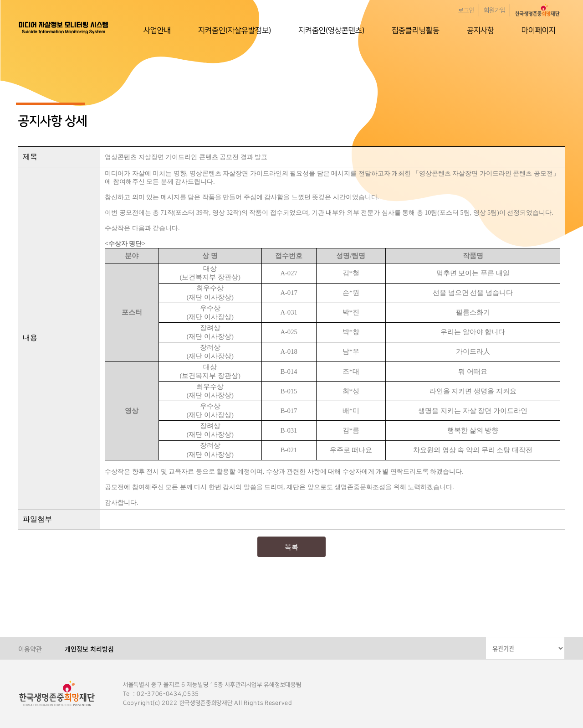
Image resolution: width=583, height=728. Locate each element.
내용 (30, 338)
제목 (30, 157)
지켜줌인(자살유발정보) (235, 31)
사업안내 (157, 31)
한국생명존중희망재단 (64, 27)
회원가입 (495, 10)
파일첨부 (37, 519)
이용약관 (30, 649)
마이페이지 (539, 31)
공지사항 (481, 31)
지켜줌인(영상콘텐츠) (331, 31)
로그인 (466, 10)
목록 (291, 547)
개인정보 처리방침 (89, 649)
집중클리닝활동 (416, 31)
